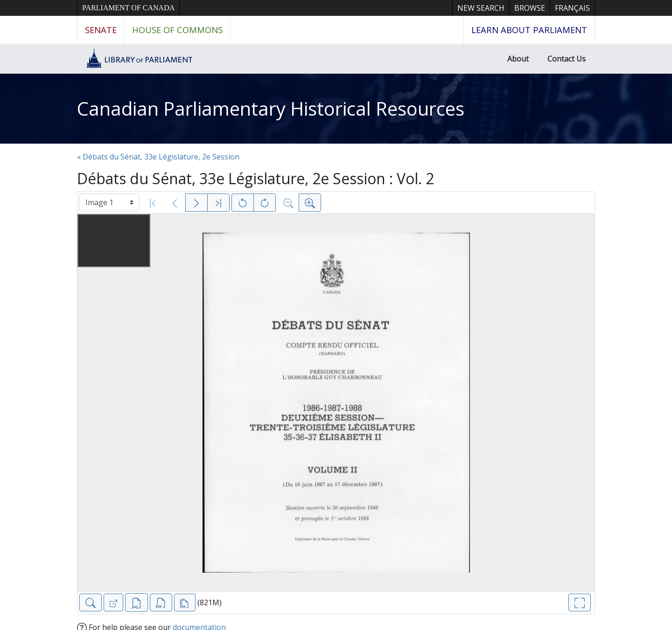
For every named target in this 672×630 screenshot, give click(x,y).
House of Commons (177, 30)
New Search (481, 8)
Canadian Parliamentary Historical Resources (271, 108)
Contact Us (567, 59)
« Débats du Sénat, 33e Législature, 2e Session (158, 157)
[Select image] (109, 202)
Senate (101, 30)
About (518, 59)
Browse (530, 8)
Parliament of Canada (128, 8)
